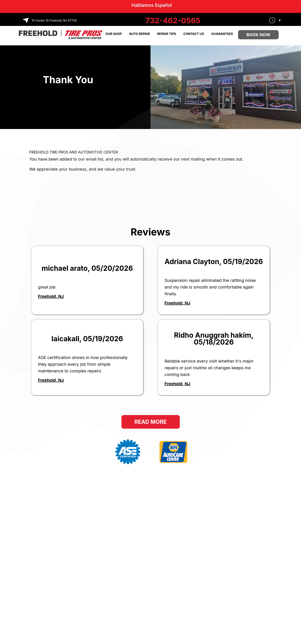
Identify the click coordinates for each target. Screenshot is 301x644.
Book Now (258, 35)
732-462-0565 (173, 20)
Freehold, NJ (51, 296)
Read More (150, 422)
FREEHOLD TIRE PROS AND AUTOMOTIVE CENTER (74, 152)
